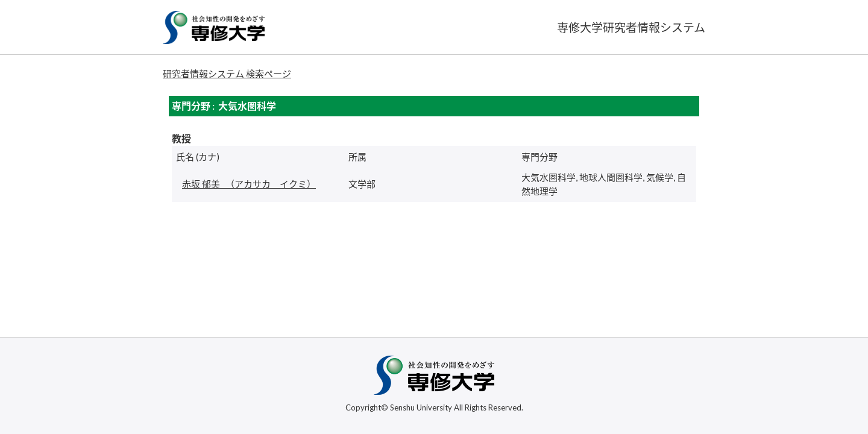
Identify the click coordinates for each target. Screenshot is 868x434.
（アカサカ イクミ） (249, 184)
